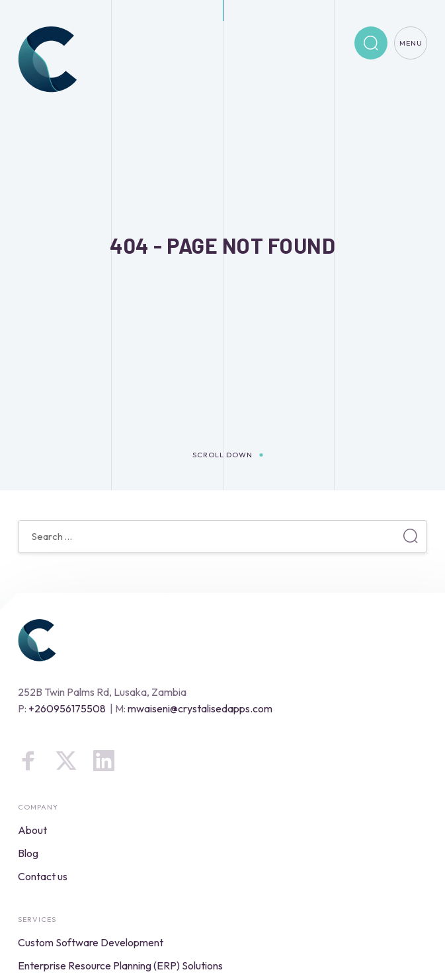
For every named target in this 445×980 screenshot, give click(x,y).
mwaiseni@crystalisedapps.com (200, 708)
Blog (28, 853)
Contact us (43, 876)
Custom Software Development (91, 942)
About (32, 830)
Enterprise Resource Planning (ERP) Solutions (120, 965)
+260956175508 (67, 708)
